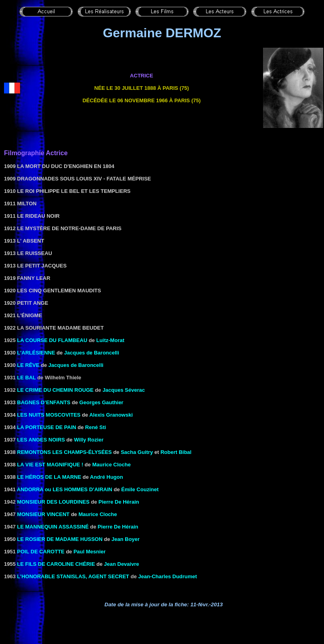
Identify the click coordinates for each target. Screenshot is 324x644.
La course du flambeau (52, 340)
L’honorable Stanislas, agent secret (73, 576)
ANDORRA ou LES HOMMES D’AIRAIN (65, 489)
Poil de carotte (41, 552)
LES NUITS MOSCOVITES (49, 415)
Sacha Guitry (137, 452)
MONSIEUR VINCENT (44, 514)
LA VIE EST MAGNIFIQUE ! (50, 465)
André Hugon (106, 477)
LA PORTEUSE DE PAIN (47, 427)
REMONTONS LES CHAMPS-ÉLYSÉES (65, 452)
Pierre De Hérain (119, 502)
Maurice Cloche (111, 465)
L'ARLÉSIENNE (36, 353)
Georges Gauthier (101, 402)
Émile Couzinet (140, 489)
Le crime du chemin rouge (56, 390)
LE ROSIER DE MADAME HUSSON (60, 539)
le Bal (27, 378)
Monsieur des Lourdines (54, 502)
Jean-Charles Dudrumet (167, 576)
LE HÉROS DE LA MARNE (49, 477)
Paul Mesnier (89, 552)
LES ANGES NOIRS (41, 440)
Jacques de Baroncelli (92, 353)
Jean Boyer (126, 539)
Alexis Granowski (111, 415)
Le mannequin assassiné (53, 527)
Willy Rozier (89, 440)
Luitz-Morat (110, 340)
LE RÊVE (28, 365)
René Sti (95, 427)
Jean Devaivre (121, 564)
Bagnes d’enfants (44, 402)
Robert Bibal (176, 452)
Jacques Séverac (124, 390)
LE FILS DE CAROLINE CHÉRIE (56, 564)
